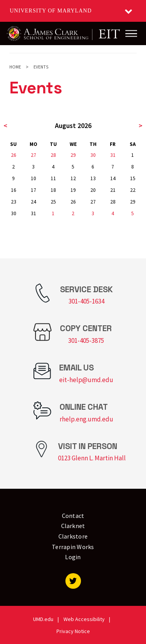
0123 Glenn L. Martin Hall (92, 458)
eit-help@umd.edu (86, 380)
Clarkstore (73, 536)
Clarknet (73, 526)
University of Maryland (51, 11)
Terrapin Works (73, 547)
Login (73, 557)
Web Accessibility (84, 619)
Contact (73, 516)
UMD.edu (43, 619)
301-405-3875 (86, 340)
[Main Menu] (131, 33)
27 (33, 155)
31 (113, 155)
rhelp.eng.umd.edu (86, 419)
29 (73, 155)
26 (14, 155)
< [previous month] (5, 125)
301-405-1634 (86, 301)
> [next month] (141, 125)
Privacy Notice (73, 631)
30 (93, 155)
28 (53, 155)
